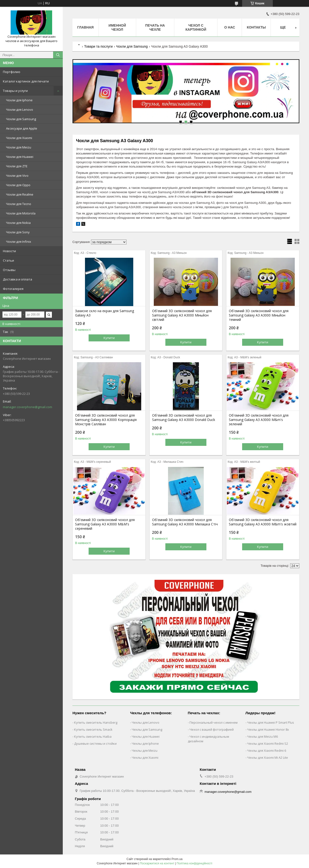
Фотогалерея (13, 289)
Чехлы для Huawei (146, 736)
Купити (109, 338)
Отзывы (9, 270)
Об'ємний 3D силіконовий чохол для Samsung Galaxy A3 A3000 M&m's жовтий (263, 522)
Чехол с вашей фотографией (212, 729)
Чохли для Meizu (19, 147)
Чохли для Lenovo (20, 110)
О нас (230, 27)
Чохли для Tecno (19, 204)
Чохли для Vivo (17, 176)
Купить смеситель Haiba (93, 736)
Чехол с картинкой (196, 27)
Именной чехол (117, 27)
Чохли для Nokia (18, 223)
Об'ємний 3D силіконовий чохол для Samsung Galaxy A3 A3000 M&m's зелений (259, 420)
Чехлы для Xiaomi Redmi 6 (267, 750)
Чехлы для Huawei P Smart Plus (271, 722)
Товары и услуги (15, 91)
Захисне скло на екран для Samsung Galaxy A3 (105, 313)
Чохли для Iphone (19, 100)
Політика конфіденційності (195, 863)
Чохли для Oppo (18, 185)
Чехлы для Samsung (147, 729)
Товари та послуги (98, 46)
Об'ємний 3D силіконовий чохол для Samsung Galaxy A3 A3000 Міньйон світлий (182, 315)
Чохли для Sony (18, 232)
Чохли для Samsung (21, 119)
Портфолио (12, 72)
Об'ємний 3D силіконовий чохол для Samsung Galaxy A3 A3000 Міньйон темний (259, 315)
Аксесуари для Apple (22, 128)
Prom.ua (177, 859)
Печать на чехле (155, 27)
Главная (85, 27)
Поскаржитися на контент (157, 863)
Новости (9, 251)
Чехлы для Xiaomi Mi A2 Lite (268, 758)
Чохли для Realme (20, 194)
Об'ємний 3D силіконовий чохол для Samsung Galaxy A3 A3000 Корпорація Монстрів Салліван (106, 420)
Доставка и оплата (18, 279)
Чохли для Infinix (19, 242)
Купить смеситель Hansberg (96, 722)
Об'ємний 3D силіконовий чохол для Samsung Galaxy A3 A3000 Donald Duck (184, 418)
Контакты (256, 27)
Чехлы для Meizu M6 (263, 736)
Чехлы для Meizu (145, 750)
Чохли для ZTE (17, 166)
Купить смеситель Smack (93, 729)
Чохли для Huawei (20, 157)
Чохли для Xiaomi (19, 138)
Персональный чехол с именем (214, 722)
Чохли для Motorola (21, 213)
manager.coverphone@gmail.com (28, 407)
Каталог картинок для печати (26, 81)
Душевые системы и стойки (95, 743)
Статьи (8, 260)
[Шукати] (58, 55)
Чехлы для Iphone (145, 743)
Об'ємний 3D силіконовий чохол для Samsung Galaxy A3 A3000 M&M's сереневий (105, 524)
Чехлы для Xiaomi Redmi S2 (268, 743)
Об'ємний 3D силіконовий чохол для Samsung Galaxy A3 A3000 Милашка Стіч (185, 522)
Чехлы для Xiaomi (145, 758)
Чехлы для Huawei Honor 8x (268, 729)
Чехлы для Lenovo (146, 722)
